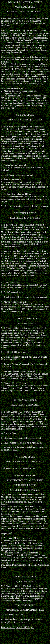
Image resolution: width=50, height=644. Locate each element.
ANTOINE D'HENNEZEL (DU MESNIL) (25, 120)
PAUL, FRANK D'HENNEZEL (25, 405)
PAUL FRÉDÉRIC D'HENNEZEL (25, 218)
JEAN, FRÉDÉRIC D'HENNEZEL (25, 490)
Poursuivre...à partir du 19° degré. (17, 627)
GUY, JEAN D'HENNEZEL (25, 582)
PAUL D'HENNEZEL (28, 323)
